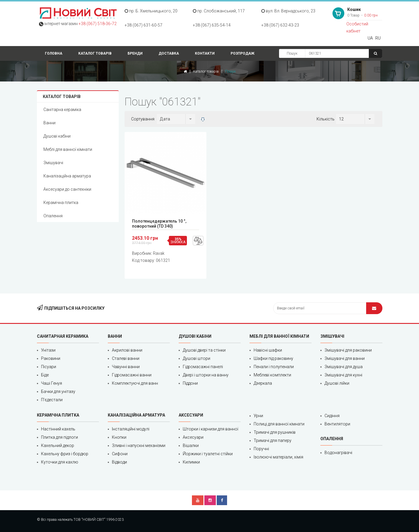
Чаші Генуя (52, 383)
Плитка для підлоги (59, 437)
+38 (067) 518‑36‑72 (98, 24)
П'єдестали (52, 400)
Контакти (205, 53)
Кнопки (119, 437)
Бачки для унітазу (58, 391)
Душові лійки (337, 383)
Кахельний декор (58, 445)
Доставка (169, 53)
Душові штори (197, 358)
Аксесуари (193, 437)
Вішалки (191, 445)
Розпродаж (243, 53)
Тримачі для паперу (273, 440)
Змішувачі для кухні (343, 375)
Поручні (261, 449)
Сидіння (332, 416)
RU (378, 38)
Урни (258, 416)
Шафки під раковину (273, 358)
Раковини (51, 358)
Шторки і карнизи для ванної (211, 429)
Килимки (191, 462)
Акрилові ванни (127, 350)
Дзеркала (263, 383)
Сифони (120, 454)
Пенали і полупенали (274, 367)
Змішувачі (53, 163)
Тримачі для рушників (275, 432)
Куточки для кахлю (60, 462)
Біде (45, 375)
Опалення (53, 216)
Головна (54, 53)
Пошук (292, 53)
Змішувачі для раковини (348, 350)
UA (370, 38)
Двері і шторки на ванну (206, 375)
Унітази (48, 350)
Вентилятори (337, 424)
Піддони (190, 383)
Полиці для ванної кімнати (279, 424)
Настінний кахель (58, 429)
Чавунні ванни (126, 367)
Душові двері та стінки (204, 350)
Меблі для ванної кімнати (68, 149)
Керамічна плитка (61, 203)
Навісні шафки (268, 350)
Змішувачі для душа (344, 367)
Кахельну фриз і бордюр (65, 454)
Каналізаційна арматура (67, 176)
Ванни (49, 123)
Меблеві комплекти (272, 375)
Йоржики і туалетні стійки (208, 454)
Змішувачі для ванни (345, 358)
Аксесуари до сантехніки (67, 189)
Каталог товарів (95, 53)
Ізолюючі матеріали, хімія (278, 457)
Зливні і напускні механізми (139, 445)
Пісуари (49, 367)
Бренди (135, 53)
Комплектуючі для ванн (135, 383)
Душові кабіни (57, 136)
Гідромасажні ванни (132, 375)
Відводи (119, 462)
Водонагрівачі (338, 453)
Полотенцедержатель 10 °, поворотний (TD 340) (159, 224)
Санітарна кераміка (62, 110)
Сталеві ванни (126, 358)
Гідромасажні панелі (203, 367)
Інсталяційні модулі (131, 429)
